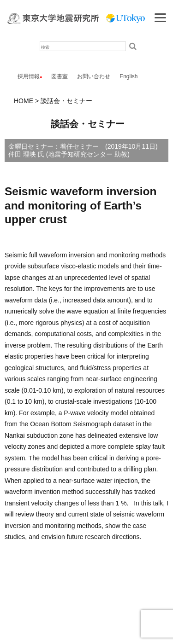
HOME (24, 101)
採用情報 (29, 76)
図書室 (60, 76)
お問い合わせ (94, 76)
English (128, 76)
